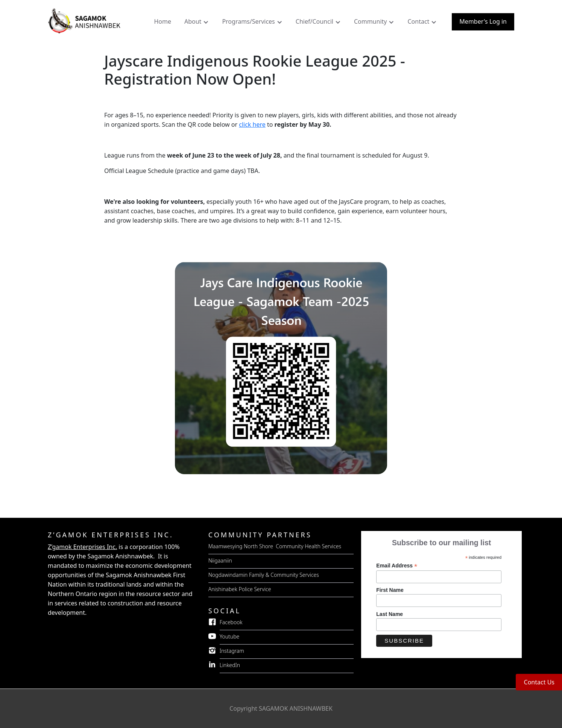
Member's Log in (483, 21)
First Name (390, 590)
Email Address (397, 566)
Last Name (390, 614)
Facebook (231, 622)
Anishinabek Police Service (240, 589)
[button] (197, 23)
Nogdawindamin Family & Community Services (264, 575)
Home (163, 21)
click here (252, 124)
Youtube (230, 636)
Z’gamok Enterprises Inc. (82, 547)
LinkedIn (230, 665)
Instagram (232, 651)
